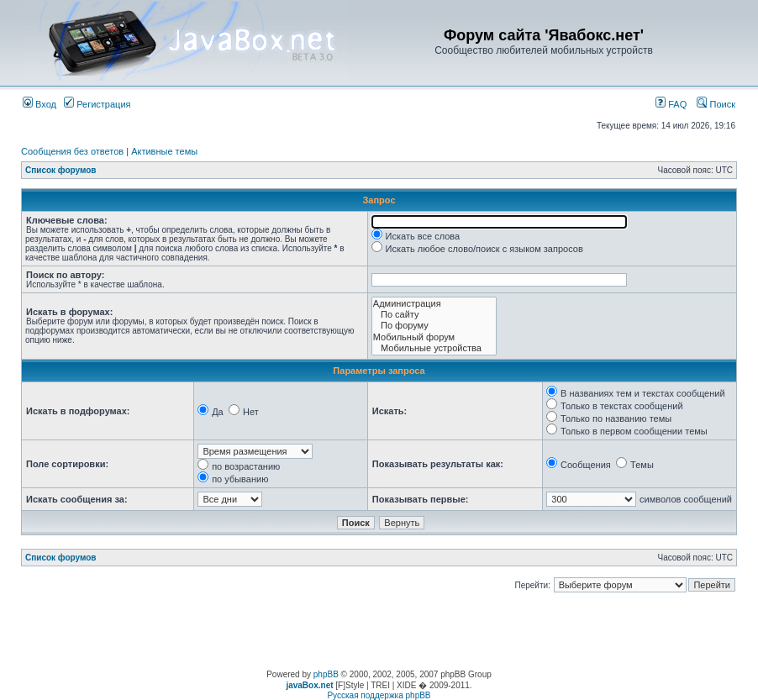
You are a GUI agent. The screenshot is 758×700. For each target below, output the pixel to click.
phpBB (326, 674)
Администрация (434, 304)
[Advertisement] (379, 632)
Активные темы (164, 151)
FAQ (671, 104)
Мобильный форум (434, 337)
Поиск (716, 104)
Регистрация (97, 104)
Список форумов (61, 170)
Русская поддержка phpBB (379, 695)
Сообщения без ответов (72, 151)
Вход (39, 104)
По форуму (434, 326)
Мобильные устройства (434, 348)
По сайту (434, 315)
